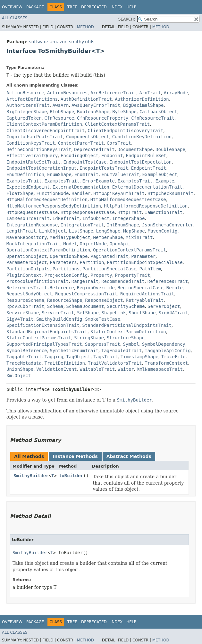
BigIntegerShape (27, 112)
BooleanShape (93, 112)
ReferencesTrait (168, 281)
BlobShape (62, 112)
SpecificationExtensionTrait (43, 325)
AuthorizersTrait (28, 105)
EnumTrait (87, 174)
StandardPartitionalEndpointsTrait (127, 325)
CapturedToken (24, 118)
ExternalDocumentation (81, 187)
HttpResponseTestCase (88, 212)
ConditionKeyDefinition (142, 137)
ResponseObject (104, 300)
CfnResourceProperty (103, 118)
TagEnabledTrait (122, 351)
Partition (92, 262)
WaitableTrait (97, 369)
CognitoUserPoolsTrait (35, 137)
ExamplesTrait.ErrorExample (79, 181)
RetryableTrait (145, 300)
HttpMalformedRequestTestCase (128, 199)
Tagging (54, 357)
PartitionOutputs (28, 269)
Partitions (66, 269)
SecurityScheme (126, 306)
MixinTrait (139, 237)
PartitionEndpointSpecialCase (145, 262)
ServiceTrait (58, 313)
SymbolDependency (164, 344)
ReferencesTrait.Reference (40, 288)
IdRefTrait (66, 218)
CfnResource (59, 118)
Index (117, 7)
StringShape (89, 338)
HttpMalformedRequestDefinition (47, 199)
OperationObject (27, 256)
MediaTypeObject (70, 237)
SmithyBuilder (31, 476)
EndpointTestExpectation (140, 162)
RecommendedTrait (123, 281)
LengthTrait (21, 231)
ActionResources (67, 93)
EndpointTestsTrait (104, 168)
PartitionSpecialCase (109, 269)
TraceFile (173, 357)
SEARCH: (127, 19)
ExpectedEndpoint (28, 187)
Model (70, 244)
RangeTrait (85, 281)
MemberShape (108, 237)
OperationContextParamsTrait (130, 250)
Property (101, 275)
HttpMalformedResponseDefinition (146, 206)
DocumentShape (135, 149)
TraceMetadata (24, 363)
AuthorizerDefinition (142, 99)
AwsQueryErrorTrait (96, 105)
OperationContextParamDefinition (48, 250)
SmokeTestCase (103, 319)
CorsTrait (119, 143)
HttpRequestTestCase (32, 212)
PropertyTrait (133, 275)
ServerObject (164, 306)
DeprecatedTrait (94, 149)
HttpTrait (130, 212)
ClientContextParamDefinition (44, 124)
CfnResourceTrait (153, 118)
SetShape (88, 313)
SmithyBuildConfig (59, 319)
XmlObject (19, 376)
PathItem (150, 269)
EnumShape (59, 174)
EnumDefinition (25, 174)
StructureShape (126, 338)
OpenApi (119, 244)
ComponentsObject (88, 137)
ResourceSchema (25, 300)
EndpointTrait (149, 168)
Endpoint (112, 156)
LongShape (108, 231)
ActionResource (25, 93)
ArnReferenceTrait (113, 93)
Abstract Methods (129, 456)
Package (35, 7)
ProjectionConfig (66, 275)
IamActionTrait (164, 212)
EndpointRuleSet (146, 156)
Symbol (131, 344)
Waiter (126, 369)
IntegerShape (128, 218)
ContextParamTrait (81, 143)
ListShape (81, 231)
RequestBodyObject (29, 294)
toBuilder (71, 476)
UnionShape (20, 369)
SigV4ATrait (173, 313)
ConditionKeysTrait (31, 143)
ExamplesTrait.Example (146, 181)
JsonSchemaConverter (168, 225)
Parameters (63, 262)
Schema (55, 306)
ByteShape (124, 112)
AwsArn (61, 105)
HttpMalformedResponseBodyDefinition (54, 206)
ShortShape (142, 313)
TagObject (78, 357)
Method (85, 27)
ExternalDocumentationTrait (147, 187)
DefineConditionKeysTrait (39, 149)
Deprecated (94, 7)
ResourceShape (65, 300)
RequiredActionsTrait (147, 294)
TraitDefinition (64, 363)
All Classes (15, 18)
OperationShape (69, 256)
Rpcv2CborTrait (25, 306)
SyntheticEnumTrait (74, 351)
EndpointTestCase (85, 162)
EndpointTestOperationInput (42, 168)
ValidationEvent (56, 369)
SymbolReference (27, 351)
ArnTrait (150, 93)
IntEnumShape (123, 225)
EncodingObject (80, 156)
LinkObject (53, 231)
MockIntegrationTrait (34, 244)
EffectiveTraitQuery (32, 156)
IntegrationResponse (32, 225)
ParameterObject (27, 262)
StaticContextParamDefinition (128, 332)
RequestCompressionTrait (86, 294)
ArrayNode (176, 93)
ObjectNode (93, 244)
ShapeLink (114, 313)
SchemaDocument (85, 306)
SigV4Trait (20, 319)
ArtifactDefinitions (32, 99)
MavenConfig (163, 231)
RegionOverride (96, 288)
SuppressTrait (103, 344)
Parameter (143, 256)
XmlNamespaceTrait (160, 369)
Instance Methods (75, 456)
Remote (175, 288)
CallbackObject (158, 112)
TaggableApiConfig (168, 351)
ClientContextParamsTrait (117, 124)
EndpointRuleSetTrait (34, 162)
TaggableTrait (24, 357)
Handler (81, 193)
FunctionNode (52, 193)
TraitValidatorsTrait (115, 363)
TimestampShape (139, 357)
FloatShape (20, 193)
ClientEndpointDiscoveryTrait (125, 131)
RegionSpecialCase (141, 288)
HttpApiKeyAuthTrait (119, 193)
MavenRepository (27, 237)
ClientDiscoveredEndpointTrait (46, 131)
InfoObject (96, 218)
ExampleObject (160, 174)
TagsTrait (105, 357)
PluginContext (24, 275)
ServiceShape (23, 313)
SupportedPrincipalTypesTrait (44, 344)
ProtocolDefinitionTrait (38, 281)
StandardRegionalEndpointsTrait (47, 332)
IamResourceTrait (28, 218)
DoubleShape (170, 149)
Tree (72, 7)
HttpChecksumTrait (170, 193)
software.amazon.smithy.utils (62, 42)
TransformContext (166, 363)
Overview (12, 7)
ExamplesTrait (24, 181)
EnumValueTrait (120, 174)
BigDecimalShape (143, 105)
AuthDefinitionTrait (86, 99)
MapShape (134, 231)
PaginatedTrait (109, 256)
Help (131, 7)
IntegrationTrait (82, 225)
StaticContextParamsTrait (39, 338)
